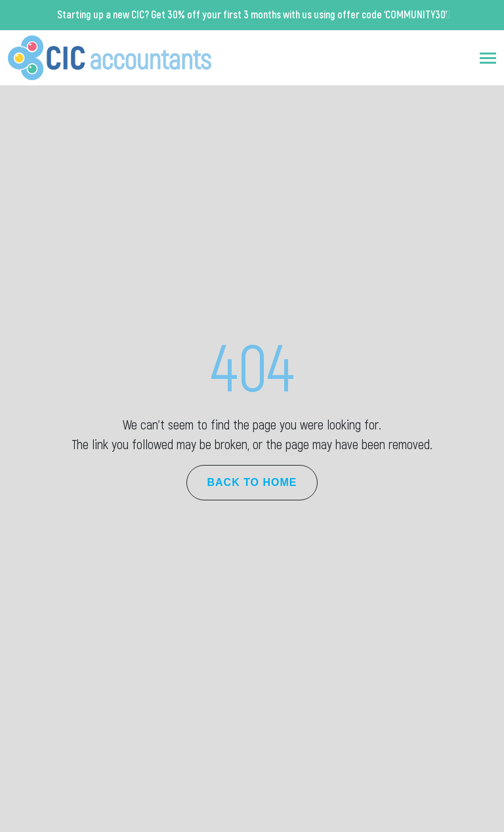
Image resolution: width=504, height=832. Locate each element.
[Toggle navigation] (488, 58)
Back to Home (252, 482)
